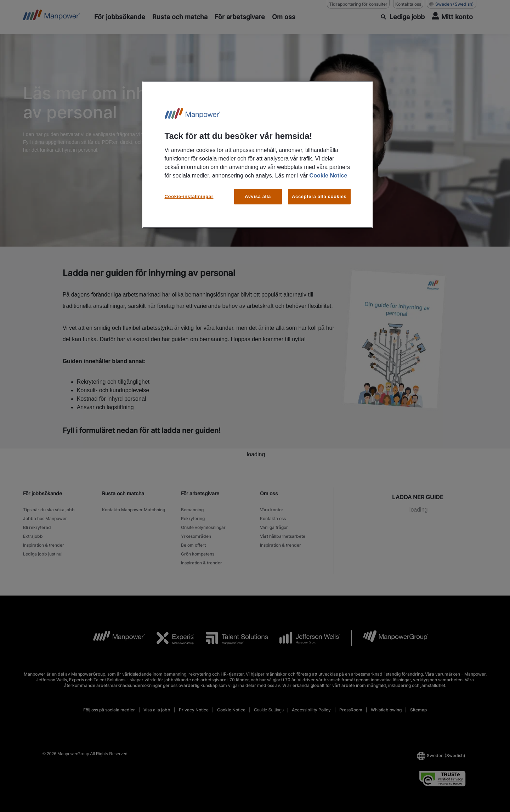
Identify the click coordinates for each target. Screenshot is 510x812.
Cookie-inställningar (189, 196)
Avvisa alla (258, 196)
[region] (257, 155)
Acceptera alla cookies (319, 196)
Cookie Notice (328, 176)
